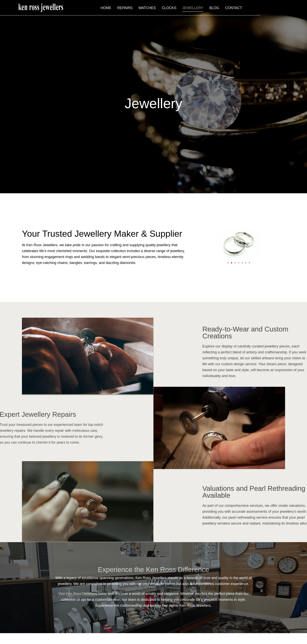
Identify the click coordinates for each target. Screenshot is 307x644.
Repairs (168, 9)
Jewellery (236, 9)
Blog (257, 9)
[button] (228, 263)
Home (149, 9)
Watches (190, 9)
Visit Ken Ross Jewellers (78, 593)
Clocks (212, 9)
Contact (277, 9)
